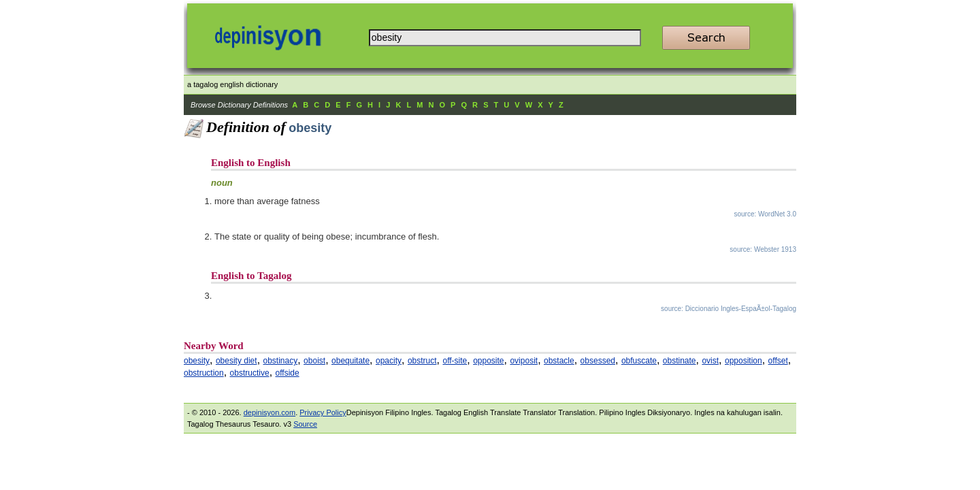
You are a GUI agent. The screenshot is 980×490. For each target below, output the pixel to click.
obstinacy (281, 361)
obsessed (598, 361)
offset (778, 361)
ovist (710, 361)
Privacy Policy (323, 412)
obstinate (680, 361)
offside (288, 373)
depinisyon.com (269, 412)
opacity (389, 361)
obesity (197, 361)
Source (305, 424)
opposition (744, 361)
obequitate (350, 361)
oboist (314, 361)
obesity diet (236, 361)
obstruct (422, 361)
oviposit (524, 361)
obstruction (204, 373)
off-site (455, 361)
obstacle (559, 361)
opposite (488, 361)
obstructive (250, 373)
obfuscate (639, 361)
